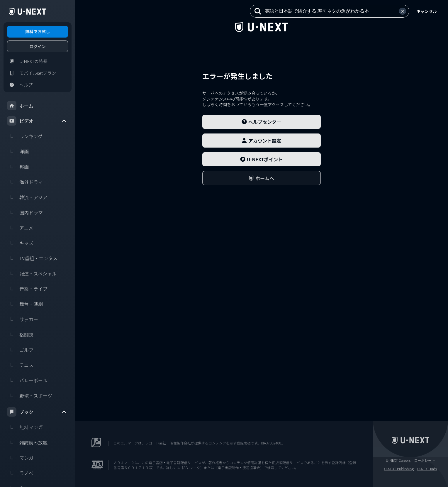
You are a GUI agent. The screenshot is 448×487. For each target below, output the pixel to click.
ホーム (20, 106)
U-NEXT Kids (427, 469)
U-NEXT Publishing (399, 469)
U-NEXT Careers (398, 460)
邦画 (18, 167)
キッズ (20, 243)
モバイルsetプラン (32, 73)
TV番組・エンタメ (32, 258)
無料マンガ (25, 427)
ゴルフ (20, 350)
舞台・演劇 (25, 304)
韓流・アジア (27, 197)
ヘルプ (20, 85)
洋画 (18, 151)
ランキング (25, 136)
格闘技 (20, 334)
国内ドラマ (25, 212)
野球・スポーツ (30, 395)
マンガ (20, 458)
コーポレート (425, 460)
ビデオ (37, 121)
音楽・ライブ (27, 289)
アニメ (20, 228)
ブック (37, 412)
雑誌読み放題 (27, 442)
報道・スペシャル (32, 273)
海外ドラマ (25, 182)
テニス (20, 365)
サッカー (23, 319)
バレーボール (27, 380)
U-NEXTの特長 (27, 61)
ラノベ (20, 473)
